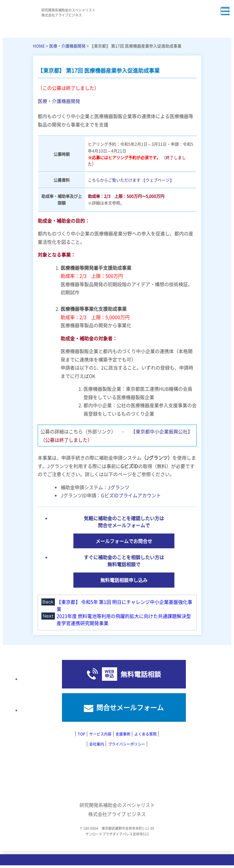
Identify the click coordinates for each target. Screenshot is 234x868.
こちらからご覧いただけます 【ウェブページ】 (131, 180)
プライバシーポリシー (127, 744)
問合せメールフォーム (130, 707)
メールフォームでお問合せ (124, 541)
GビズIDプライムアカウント (131, 495)
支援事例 (123, 734)
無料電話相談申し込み (124, 580)
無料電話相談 (141, 674)
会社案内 (97, 744)
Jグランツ (119, 487)
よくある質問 (145, 734)
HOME (39, 46)
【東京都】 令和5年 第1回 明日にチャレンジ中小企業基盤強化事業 (124, 605)
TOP (81, 734)
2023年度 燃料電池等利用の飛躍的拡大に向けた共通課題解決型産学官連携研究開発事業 (124, 619)
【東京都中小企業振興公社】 (161, 431)
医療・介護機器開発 (67, 46)
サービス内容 (100, 734)
